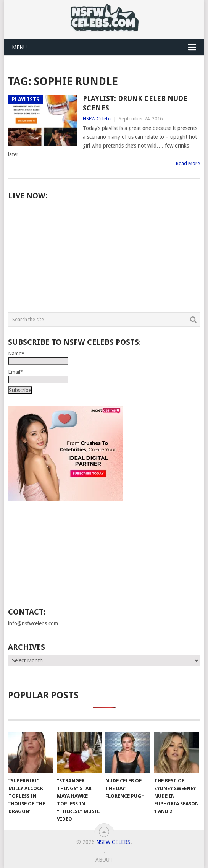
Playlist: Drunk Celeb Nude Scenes (135, 103)
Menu (19, 47)
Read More (188, 163)
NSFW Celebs (97, 119)
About (104, 860)
